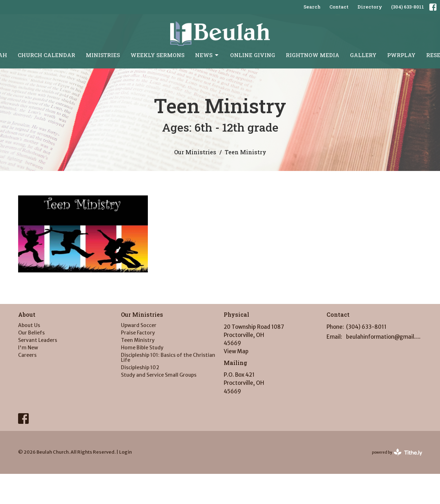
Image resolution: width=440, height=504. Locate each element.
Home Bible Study (142, 348)
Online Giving (253, 55)
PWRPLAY (401, 55)
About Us (29, 325)
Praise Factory (138, 333)
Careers (27, 355)
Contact (339, 7)
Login (126, 452)
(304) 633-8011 (408, 7)
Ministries (103, 55)
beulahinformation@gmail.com (384, 337)
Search (312, 7)
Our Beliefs (31, 333)
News (207, 55)
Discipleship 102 (140, 367)
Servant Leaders (38, 340)
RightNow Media (313, 55)
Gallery (363, 55)
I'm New (28, 348)
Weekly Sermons (157, 55)
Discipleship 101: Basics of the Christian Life (168, 358)
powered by (397, 452)
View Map (236, 351)
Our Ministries (195, 152)
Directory (370, 7)
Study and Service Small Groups (159, 375)
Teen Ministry (138, 340)
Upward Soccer (139, 325)
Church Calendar (46, 55)
